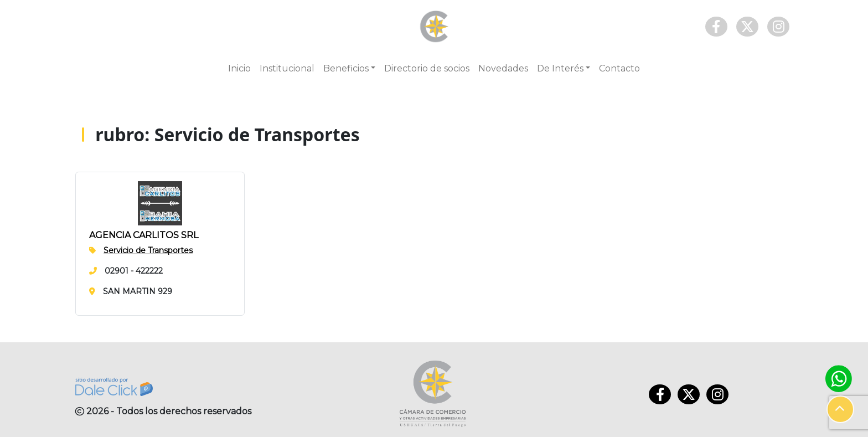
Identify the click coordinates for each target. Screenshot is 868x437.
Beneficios (346, 68)
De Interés (560, 68)
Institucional (287, 68)
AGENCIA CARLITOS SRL (144, 235)
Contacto (619, 68)
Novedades (503, 68)
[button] (840, 409)
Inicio (239, 68)
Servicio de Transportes (148, 250)
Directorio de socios (427, 68)
